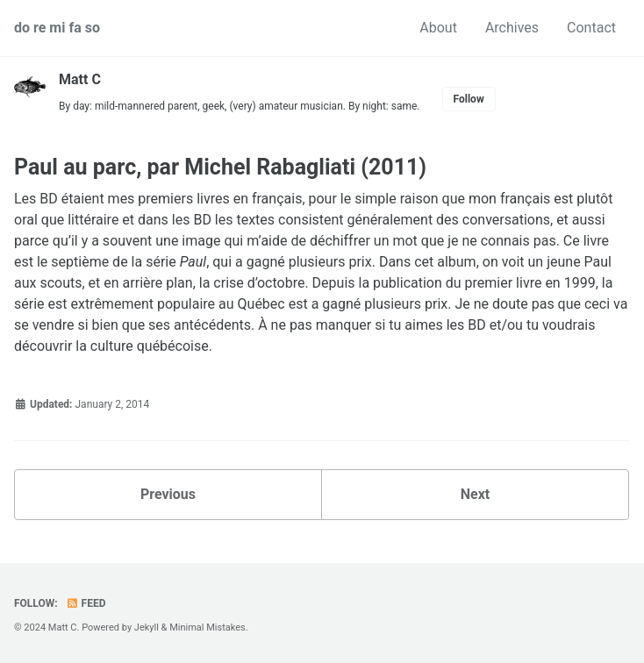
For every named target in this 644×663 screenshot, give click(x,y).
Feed (86, 603)
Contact (591, 28)
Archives (512, 28)
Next (475, 494)
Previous (168, 494)
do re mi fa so (57, 28)
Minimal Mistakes (208, 627)
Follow (469, 99)
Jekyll (147, 627)
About (438, 28)
